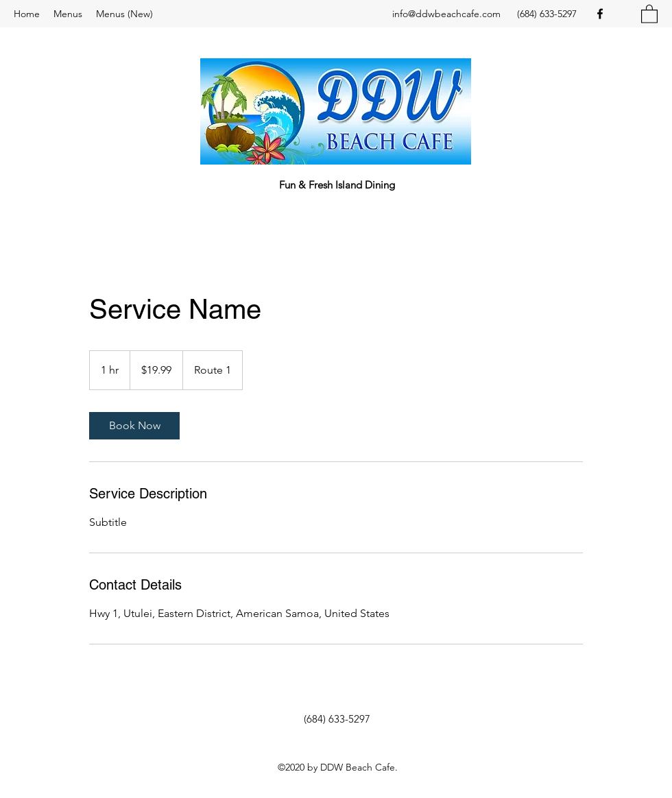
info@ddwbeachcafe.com (446, 14)
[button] (649, 13)
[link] (134, 426)
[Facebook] (600, 14)
